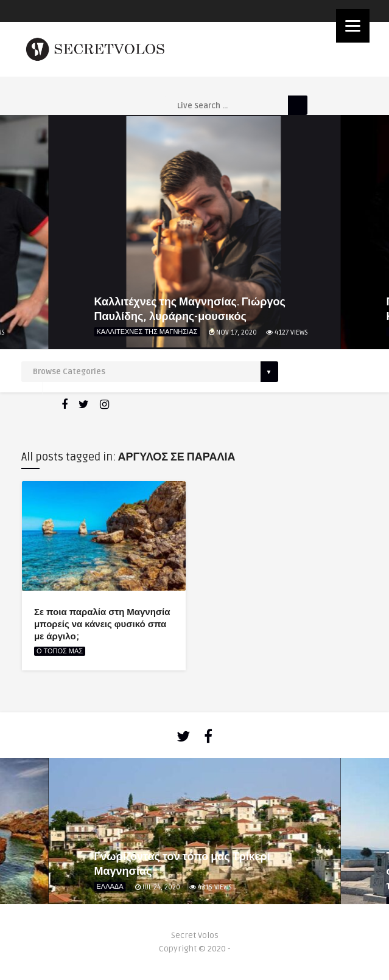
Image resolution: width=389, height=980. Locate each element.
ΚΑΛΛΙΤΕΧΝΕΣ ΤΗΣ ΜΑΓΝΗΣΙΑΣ (147, 332)
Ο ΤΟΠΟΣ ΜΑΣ (60, 651)
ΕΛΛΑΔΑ (110, 887)
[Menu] (353, 26)
